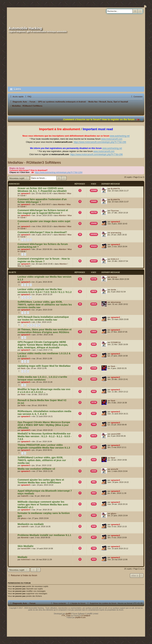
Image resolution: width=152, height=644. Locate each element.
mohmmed (25, 559)
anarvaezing (116, 233)
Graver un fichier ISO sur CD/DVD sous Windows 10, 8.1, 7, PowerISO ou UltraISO (42, 190)
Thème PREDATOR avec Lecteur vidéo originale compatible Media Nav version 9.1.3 (44, 446)
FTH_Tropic (66, 616)
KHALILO (115, 259)
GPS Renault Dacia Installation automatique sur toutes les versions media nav (43, 318)
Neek (23, 368)
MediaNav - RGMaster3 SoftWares (34, 163)
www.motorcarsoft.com (112, 139)
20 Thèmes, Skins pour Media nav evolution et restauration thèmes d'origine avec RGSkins (45, 331)
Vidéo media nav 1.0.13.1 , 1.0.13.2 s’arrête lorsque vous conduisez (42, 378)
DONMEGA (116, 342)
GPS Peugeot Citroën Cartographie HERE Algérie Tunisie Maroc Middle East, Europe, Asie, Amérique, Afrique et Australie (43, 345)
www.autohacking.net (120, 136)
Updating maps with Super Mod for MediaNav (44, 366)
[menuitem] (28, 97)
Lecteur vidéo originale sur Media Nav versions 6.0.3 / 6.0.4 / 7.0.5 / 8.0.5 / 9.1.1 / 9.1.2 (45, 291)
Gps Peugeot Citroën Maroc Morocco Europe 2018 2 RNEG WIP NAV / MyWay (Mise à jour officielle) (44, 425)
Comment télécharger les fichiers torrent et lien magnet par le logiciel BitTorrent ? (43, 212)
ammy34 (114, 469)
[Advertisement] (76, 60)
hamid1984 (26, 548)
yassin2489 (116, 434)
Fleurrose (115, 211)
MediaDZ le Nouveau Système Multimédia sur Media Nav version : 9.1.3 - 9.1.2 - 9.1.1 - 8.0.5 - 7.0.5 (44, 436)
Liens (17, 89)
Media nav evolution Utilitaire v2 (36, 469)
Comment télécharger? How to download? (42, 232)
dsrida (113, 290)
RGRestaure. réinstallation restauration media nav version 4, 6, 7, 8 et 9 (44, 413)
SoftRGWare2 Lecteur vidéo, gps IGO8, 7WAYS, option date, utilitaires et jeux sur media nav (42, 460)
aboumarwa (116, 302)
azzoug (114, 277)
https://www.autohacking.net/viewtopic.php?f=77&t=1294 (59, 172)
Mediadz (22, 557)
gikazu (24, 518)
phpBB (68, 614)
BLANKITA (115, 189)
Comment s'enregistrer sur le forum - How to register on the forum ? (44, 260)
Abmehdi (25, 537)
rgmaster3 (25, 193)
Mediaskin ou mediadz (31, 524)
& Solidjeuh (86, 616)
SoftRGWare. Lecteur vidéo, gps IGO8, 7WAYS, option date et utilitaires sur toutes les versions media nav (45, 305)
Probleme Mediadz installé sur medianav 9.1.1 (44, 535)
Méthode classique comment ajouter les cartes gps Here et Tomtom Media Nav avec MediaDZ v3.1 (43, 505)
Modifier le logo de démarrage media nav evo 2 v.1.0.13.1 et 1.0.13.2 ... (44, 391)
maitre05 (25, 496)
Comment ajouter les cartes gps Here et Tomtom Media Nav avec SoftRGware (41, 481)
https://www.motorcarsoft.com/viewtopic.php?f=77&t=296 (100, 142)
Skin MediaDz (26, 546)
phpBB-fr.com (80, 617)
